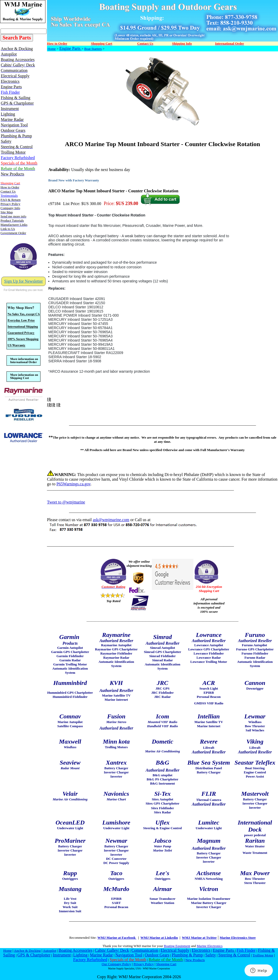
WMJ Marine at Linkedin (159, 938)
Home (52, 49)
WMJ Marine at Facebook (117, 938)
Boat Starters (93, 49)
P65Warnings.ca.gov (73, 484)
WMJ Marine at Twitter (199, 938)
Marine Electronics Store (238, 938)
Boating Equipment (177, 946)
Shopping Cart (166, 964)
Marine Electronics (210, 946)
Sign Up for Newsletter (23, 281)
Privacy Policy (144, 964)
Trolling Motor (263, 955)
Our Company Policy (116, 964)
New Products (195, 960)
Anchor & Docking (27, 951)
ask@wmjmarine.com (111, 520)
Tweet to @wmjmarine (66, 502)
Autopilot (49, 951)
